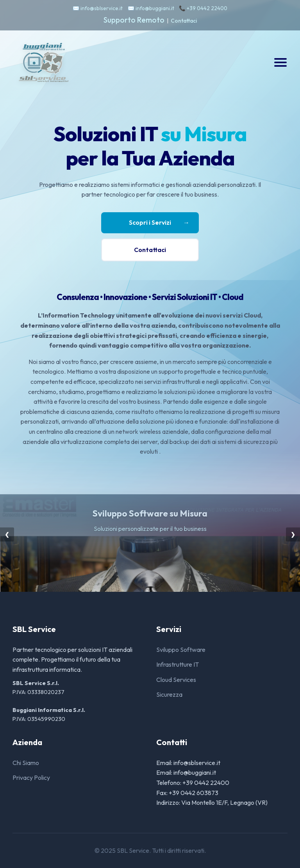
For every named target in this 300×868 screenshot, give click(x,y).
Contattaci (184, 21)
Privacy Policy (31, 777)
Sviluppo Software (181, 650)
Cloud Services (176, 680)
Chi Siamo (26, 763)
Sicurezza (169, 694)
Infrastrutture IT (178, 664)
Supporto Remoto (134, 20)
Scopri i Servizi (159, 223)
